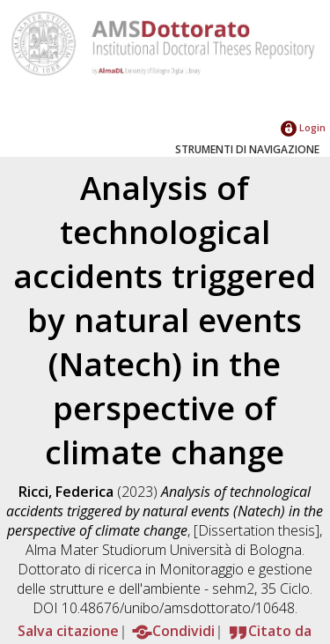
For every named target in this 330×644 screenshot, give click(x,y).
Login (303, 127)
